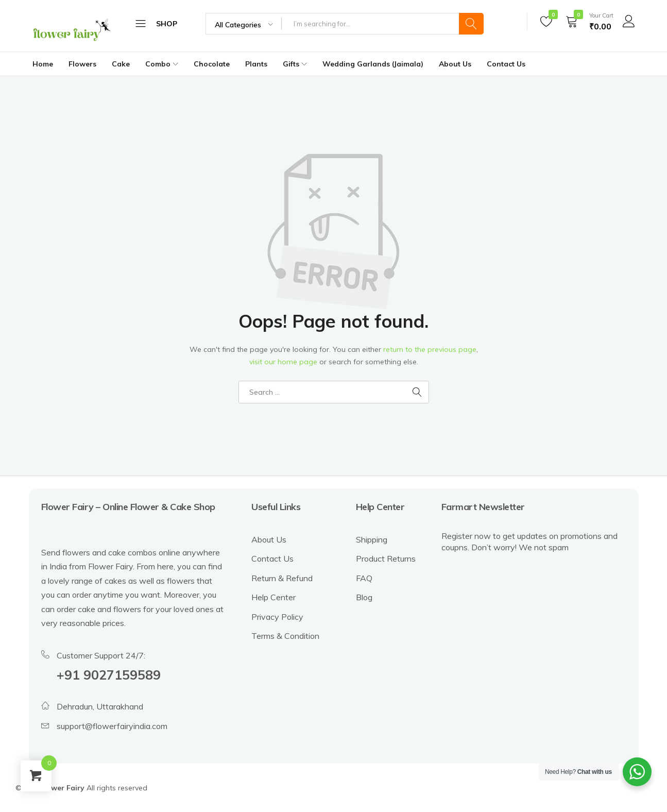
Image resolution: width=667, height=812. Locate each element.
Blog (364, 597)
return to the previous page (430, 349)
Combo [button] (163, 64)
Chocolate (212, 64)
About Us (455, 64)
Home (43, 64)
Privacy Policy (277, 617)
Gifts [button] (296, 64)
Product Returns (386, 559)
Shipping (372, 539)
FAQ (364, 578)
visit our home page (283, 362)
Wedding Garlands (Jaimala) (373, 64)
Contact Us (506, 64)
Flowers (82, 64)
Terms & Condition (285, 636)
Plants (256, 64)
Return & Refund (282, 578)
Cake (121, 64)
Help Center (273, 597)
